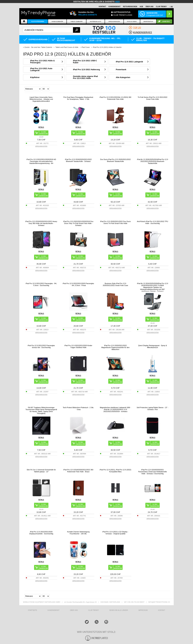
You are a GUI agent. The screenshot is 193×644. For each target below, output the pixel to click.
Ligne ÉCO (166, 21)
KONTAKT (161, 610)
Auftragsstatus (122, 12)
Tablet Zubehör (76, 21)
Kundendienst (115, 7)
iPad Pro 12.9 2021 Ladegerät (129, 62)
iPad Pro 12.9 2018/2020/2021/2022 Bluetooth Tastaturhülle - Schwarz (78, 160)
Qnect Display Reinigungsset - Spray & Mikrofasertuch (152, 346)
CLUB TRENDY (161, 7)
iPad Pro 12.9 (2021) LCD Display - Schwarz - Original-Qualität (115, 533)
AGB (141, 7)
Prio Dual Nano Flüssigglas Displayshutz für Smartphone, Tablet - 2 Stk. (78, 98)
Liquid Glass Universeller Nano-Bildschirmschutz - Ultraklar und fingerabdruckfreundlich (41, 99)
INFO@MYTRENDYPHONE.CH (159, 602)
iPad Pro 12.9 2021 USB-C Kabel (85, 62)
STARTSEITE (32, 610)
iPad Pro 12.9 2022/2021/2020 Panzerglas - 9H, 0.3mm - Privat (78, 284)
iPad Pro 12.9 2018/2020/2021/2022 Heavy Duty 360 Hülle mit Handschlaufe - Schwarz (41, 223)
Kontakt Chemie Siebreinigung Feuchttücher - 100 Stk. (78, 533)
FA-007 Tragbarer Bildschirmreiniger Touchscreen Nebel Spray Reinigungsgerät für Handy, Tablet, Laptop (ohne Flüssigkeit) (41, 410)
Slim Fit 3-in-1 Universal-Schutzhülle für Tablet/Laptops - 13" (41, 471)
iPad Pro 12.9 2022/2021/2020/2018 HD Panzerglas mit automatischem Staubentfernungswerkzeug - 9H (41, 161)
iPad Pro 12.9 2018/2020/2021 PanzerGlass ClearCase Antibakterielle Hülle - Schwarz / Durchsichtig (153, 472)
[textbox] (51, 30)
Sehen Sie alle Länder (119, 610)
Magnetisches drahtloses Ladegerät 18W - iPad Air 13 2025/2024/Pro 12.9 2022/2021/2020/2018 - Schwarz (115, 409)
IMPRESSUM (143, 610)
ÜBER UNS (149, 7)
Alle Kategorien (38, 21)
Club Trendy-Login (123, 15)
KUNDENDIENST (53, 610)
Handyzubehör (57, 21)
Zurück (27, 47)
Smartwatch (148, 21)
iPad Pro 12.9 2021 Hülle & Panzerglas (42, 62)
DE (172, 7)
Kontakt (102, 7)
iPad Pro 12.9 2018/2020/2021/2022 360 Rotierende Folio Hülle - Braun (78, 471)
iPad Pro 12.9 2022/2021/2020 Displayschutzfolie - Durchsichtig (41, 533)
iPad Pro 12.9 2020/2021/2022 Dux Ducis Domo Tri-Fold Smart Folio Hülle (115, 222)
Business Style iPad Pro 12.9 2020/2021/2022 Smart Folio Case (115, 284)
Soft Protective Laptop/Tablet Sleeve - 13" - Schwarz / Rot (153, 408)
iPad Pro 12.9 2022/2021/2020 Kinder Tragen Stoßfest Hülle (78, 346)
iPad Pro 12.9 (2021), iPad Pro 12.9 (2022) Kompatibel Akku (115, 471)
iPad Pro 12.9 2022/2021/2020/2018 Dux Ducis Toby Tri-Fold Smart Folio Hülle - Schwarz (78, 223)
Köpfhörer (35, 77)
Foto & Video (132, 21)
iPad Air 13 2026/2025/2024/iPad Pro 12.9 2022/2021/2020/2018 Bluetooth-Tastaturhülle (153, 161)
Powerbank (121, 70)
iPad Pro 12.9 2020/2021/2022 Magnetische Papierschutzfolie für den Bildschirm (115, 347)
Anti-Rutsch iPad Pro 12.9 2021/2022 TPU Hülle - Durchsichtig (152, 222)
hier (117, 2)
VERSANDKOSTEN (41, 146)
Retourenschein (130, 7)
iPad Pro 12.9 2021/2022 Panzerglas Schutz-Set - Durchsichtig (41, 346)
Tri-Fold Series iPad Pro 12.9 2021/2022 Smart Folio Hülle (152, 98)
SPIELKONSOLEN (114, 21)
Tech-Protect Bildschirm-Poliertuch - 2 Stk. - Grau (78, 408)
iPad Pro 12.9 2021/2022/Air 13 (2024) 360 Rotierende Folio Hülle (115, 98)
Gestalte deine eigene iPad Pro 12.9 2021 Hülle (85, 77)
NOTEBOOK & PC (96, 21)
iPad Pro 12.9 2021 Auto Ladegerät (41, 69)
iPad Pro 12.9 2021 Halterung (86, 70)
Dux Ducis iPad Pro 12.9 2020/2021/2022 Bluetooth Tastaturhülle (115, 160)
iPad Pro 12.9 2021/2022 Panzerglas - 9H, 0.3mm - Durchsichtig (41, 284)
